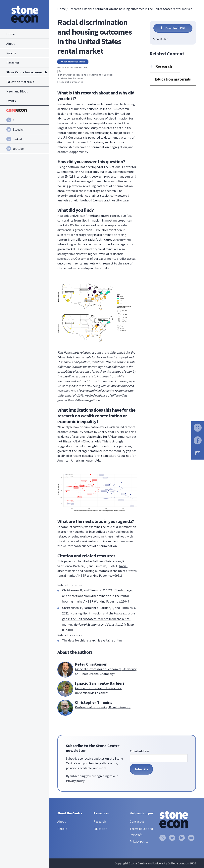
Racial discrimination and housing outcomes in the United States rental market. (97, 571)
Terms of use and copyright (141, 831)
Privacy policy (75, 781)
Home (62, 9)
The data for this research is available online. (93, 640)
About (62, 821)
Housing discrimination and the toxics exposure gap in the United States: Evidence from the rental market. (99, 619)
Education (100, 829)
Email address (140, 751)
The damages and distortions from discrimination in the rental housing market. (97, 596)
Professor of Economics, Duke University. (103, 707)
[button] (165, 66)
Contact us (137, 821)
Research (75, 9)
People (62, 829)
